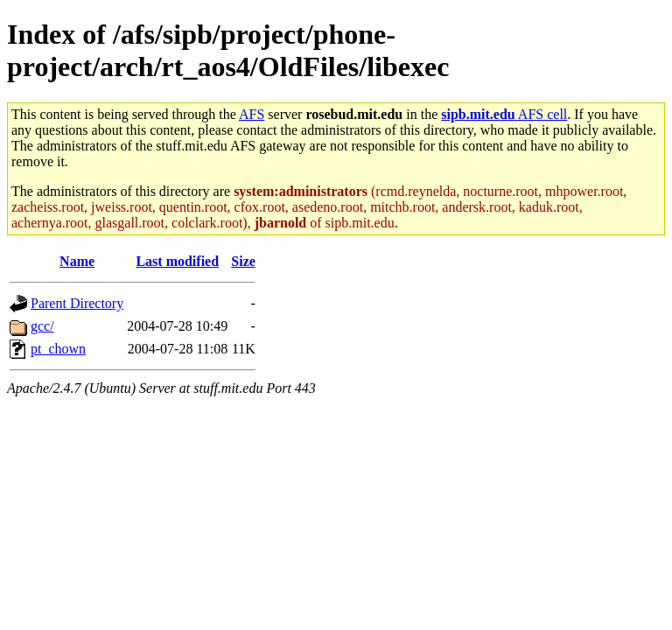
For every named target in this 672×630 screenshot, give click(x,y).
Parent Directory (77, 303)
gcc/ (42, 326)
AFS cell (504, 114)
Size (243, 261)
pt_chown (58, 349)
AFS (252, 114)
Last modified (177, 261)
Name (77, 261)
